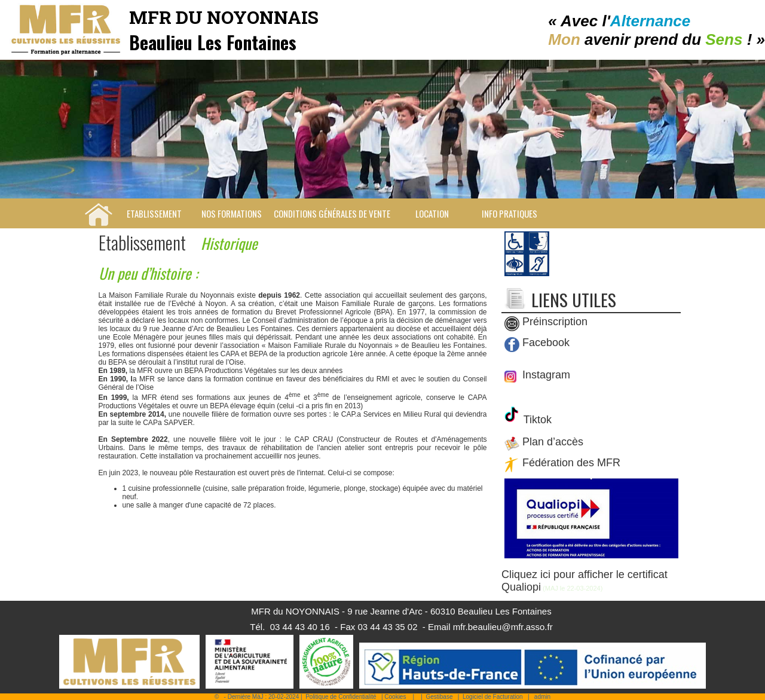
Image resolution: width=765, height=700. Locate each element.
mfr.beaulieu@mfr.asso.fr (503, 627)
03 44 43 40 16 (300, 627)
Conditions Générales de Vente (332, 213)
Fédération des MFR (571, 463)
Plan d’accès (553, 442)
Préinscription (555, 322)
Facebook (546, 343)
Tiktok (536, 420)
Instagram (545, 375)
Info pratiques (510, 213)
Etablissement (154, 213)
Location (432, 213)
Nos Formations (232, 213)
